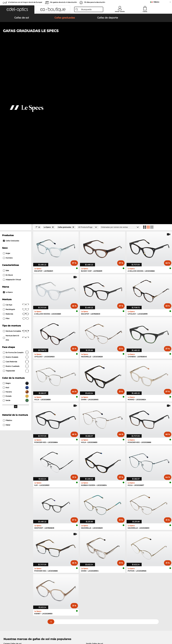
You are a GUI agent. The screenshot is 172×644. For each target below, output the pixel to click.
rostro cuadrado (16, 197)
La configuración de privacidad (16, 580)
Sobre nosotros (9, 576)
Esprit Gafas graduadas (14, 510)
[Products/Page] (88, 58)
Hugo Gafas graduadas (95, 510)
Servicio (62, 576)
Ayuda (117, 576)
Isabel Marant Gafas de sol (98, 484)
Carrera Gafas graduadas (95, 503)
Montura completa (16, 162)
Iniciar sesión (120, 12)
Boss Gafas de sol (11, 487)
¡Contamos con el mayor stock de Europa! (25, 2)
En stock (8, 105)
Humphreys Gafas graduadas (17, 503)
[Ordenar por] (120, 58)
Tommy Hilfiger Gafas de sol (99, 477)
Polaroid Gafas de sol (13, 477)
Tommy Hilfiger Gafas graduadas (99, 500)
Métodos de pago (66, 580)
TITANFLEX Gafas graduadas (97, 506)
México (156, 2)
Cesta (145, 12)
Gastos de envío (65, 584)
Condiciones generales (12, 631)
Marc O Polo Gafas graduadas (17, 500)
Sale (6, 101)
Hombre (8, 88)
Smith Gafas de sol (94, 474)
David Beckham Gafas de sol (16, 484)
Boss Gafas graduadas (14, 513)
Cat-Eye (16, 135)
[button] (17, 10)
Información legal (42, 631)
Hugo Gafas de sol (94, 480)
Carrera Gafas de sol (12, 474)
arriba (167, 631)
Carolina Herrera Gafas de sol (99, 487)
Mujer (7, 84)
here (71, 545)
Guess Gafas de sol (12, 480)
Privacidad (28, 631)
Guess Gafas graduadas (14, 506)
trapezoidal (16, 201)
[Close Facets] (16, 58)
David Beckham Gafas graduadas (99, 513)
